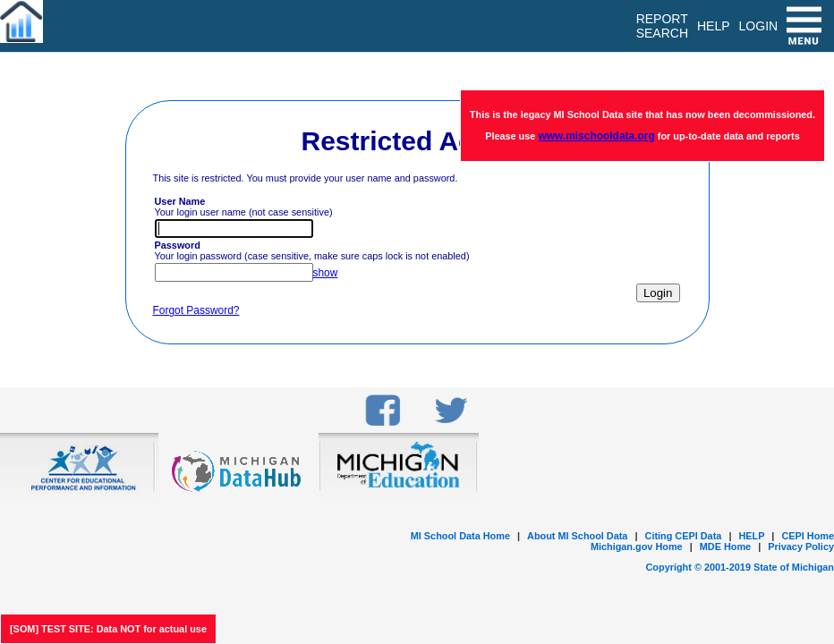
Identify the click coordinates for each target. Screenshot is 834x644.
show (326, 273)
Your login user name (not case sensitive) (244, 207)
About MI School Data (577, 536)
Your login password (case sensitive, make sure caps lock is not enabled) (312, 250)
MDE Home (725, 547)
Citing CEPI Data (684, 536)
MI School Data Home (460, 536)
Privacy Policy (801, 547)
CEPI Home (808, 536)
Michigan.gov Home (637, 547)
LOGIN (759, 26)
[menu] (806, 26)
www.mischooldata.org (596, 136)
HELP (751, 536)
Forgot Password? (196, 310)
